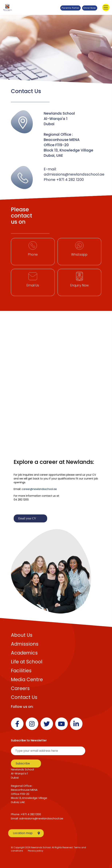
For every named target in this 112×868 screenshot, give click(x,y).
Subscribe (23, 763)
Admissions (25, 644)
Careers (20, 688)
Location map (26, 833)
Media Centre (27, 680)
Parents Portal (70, 8)
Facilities (21, 671)
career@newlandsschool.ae (39, 489)
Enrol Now (90, 8)
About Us (22, 635)
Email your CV (27, 518)
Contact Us (24, 697)
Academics (24, 653)
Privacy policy (36, 851)
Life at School (27, 662)
